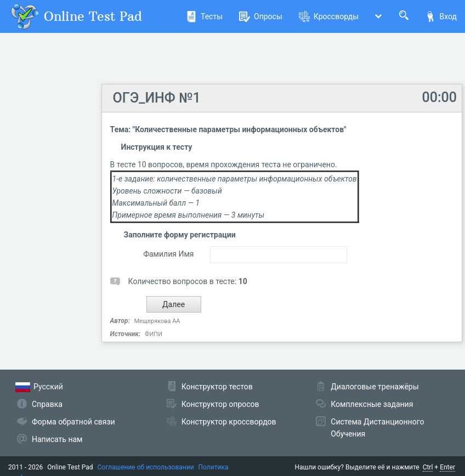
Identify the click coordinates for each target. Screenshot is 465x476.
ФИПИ (154, 334)
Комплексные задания (372, 404)
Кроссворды (329, 16)
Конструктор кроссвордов (229, 422)
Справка (47, 404)
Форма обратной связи (73, 422)
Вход (441, 16)
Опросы (261, 16)
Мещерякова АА (157, 321)
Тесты (204, 16)
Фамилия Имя (168, 254)
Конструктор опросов (220, 404)
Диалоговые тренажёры (375, 387)
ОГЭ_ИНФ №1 (157, 98)
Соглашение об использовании (146, 467)
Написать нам (57, 439)
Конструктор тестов (217, 387)
